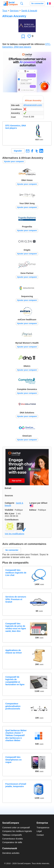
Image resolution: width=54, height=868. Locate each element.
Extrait (8, 488)
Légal (39, 831)
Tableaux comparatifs (12, 835)
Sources (9, 496)
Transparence (43, 828)
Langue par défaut (38, 503)
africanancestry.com (33, 105)
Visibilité (9, 510)
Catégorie (10, 503)
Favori (23, 36)
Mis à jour (10, 514)
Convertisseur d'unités (13, 839)
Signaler (18, 151)
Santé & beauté (29, 11)
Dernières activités (11, 853)
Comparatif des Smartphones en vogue (13, 760)
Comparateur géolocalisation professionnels (13, 706)
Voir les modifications (14, 534)
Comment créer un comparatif (16, 828)
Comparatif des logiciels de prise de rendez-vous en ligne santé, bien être (16, 627)
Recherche (22, 3)
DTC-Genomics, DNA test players (16, 127)
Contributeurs (12, 520)
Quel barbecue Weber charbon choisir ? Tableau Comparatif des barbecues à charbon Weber (16, 735)
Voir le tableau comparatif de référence (23, 44)
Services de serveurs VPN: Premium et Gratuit (16, 599)
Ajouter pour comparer (14, 161)
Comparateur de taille (12, 842)
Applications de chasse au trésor (14, 651)
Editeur (33, 510)
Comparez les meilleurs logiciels (17, 831)
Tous (5, 11)
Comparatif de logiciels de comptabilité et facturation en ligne (15, 681)
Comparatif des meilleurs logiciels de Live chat (16, 573)
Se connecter (37, 3)
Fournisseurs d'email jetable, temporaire (16, 785)
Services (14, 11)
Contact (40, 835)
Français (49, 3)
